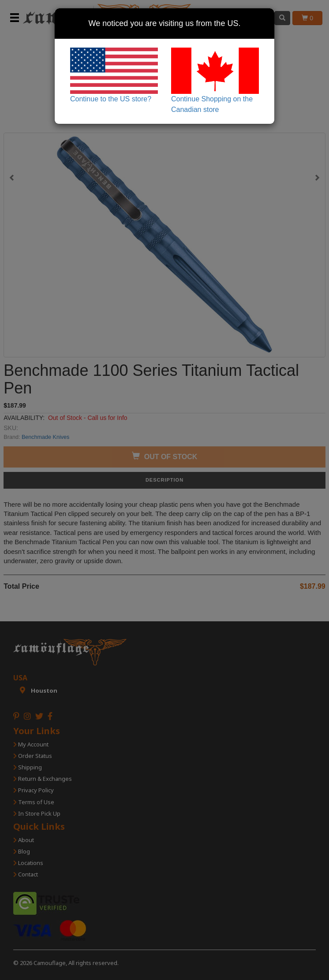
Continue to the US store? (114, 75)
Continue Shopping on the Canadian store (215, 80)
